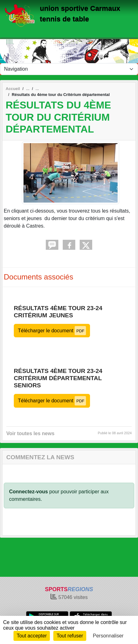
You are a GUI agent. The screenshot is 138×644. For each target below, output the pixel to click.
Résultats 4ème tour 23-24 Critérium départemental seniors (58, 378)
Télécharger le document (52, 331)
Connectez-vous (29, 492)
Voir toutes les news (30, 433)
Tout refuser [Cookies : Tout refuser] (70, 636)
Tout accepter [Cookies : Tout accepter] (32, 636)
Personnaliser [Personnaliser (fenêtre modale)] (108, 636)
